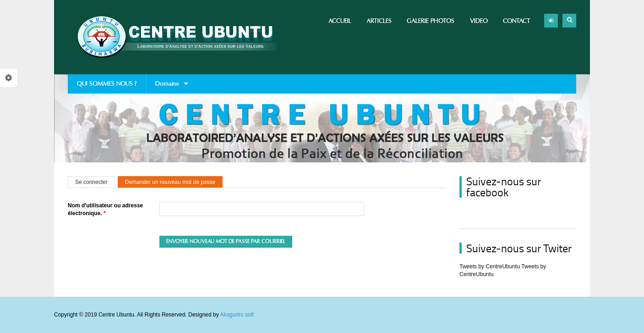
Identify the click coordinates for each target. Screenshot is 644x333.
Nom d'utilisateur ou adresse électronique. (105, 209)
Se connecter (91, 182)
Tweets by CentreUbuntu (490, 266)
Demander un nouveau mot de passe (174, 182)
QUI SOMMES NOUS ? (107, 84)
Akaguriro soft (237, 315)
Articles (379, 21)
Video (479, 21)
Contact (517, 21)
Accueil (340, 21)
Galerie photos (431, 21)
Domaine (167, 87)
